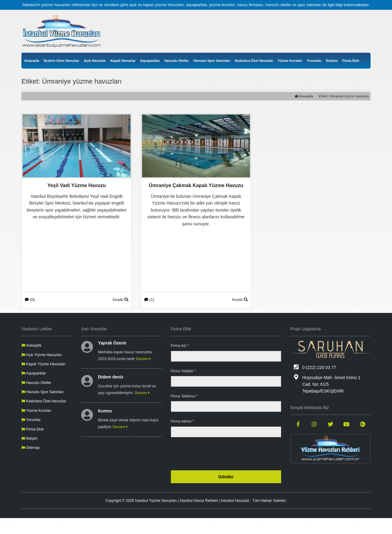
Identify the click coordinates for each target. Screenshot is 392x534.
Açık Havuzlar (95, 61)
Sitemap (30, 448)
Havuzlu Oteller (177, 61)
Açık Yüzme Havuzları (42, 355)
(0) (30, 300)
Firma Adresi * (182, 421)
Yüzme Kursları (290, 61)
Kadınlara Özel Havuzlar (254, 61)
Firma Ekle (351, 61)
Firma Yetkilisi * (183, 371)
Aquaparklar (150, 61)
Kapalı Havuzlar (123, 61)
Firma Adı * (180, 346)
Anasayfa (32, 61)
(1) (149, 300)
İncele (121, 300)
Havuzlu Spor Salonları (212, 61)
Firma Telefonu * (184, 396)
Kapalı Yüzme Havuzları (43, 364)
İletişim (332, 61)
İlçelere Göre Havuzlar (62, 61)
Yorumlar (314, 61)
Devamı (143, 359)
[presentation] (235, 454)
